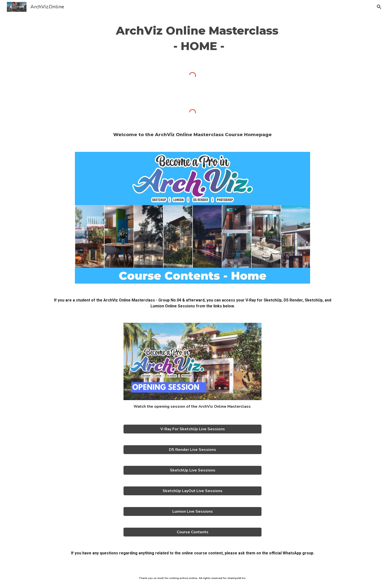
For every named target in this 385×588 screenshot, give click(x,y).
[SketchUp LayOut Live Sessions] (192, 491)
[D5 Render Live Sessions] (192, 450)
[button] (379, 7)
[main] (192, 38)
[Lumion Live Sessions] (192, 511)
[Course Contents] (192, 532)
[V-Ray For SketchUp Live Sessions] (192, 429)
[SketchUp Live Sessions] (192, 470)
